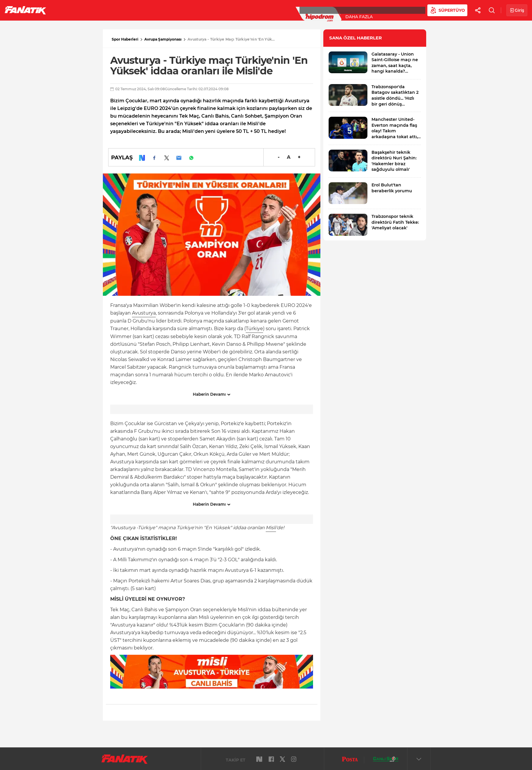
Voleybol (171, 10)
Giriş (517, 10)
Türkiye (254, 329)
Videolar (363, 10)
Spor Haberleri (125, 39)
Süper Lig (99, 10)
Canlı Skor (241, 10)
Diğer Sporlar (323, 10)
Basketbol (135, 10)
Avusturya (144, 313)
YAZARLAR (205, 10)
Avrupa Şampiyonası (163, 39)
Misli (271, 528)
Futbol (67, 10)
